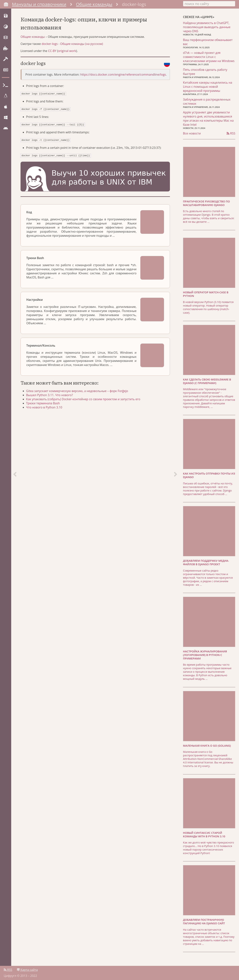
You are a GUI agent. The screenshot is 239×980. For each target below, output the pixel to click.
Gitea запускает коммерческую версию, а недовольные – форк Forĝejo (79, 393)
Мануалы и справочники (39, 4)
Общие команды (94, 4)
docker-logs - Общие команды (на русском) (72, 47)
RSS (231, 133)
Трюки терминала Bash (45, 405)
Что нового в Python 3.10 (46, 409)
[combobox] (209, 4)
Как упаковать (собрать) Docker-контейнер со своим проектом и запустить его (85, 401)
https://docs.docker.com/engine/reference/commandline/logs (123, 78)
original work (67, 55)
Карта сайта (27, 968)
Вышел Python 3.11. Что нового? (51, 397)
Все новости (192, 133)
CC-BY (52, 55)
